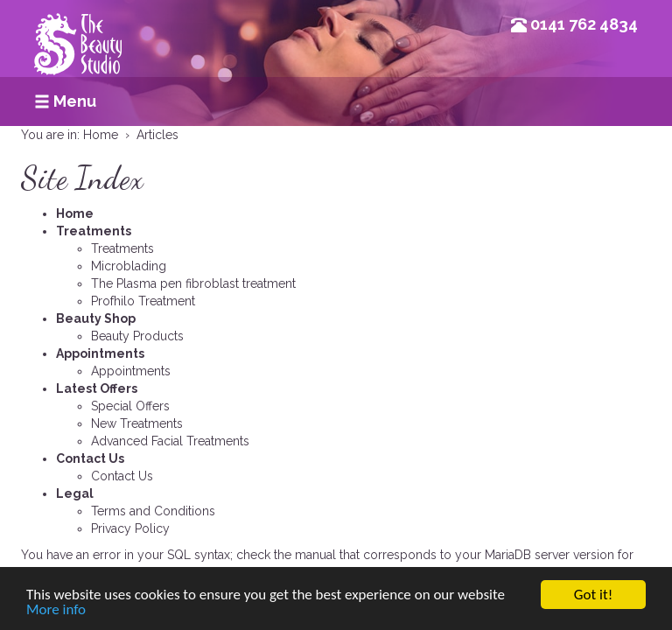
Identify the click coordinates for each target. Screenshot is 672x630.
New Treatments (137, 423)
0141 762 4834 (584, 24)
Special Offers (130, 406)
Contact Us (90, 458)
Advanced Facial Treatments (170, 441)
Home (75, 213)
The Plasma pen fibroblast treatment (193, 283)
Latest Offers (97, 388)
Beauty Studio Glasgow (78, 57)
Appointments (100, 353)
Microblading (129, 266)
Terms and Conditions (153, 511)
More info (56, 610)
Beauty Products (137, 336)
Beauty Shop (96, 318)
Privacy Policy (130, 528)
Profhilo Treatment (143, 301)
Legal (75, 493)
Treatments (94, 231)
